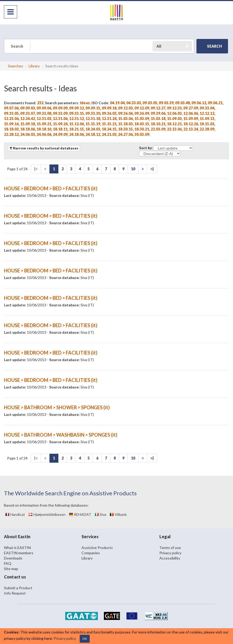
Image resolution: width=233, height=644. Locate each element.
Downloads (13, 558)
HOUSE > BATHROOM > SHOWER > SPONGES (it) (57, 407)
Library (34, 66)
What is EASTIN (17, 548)
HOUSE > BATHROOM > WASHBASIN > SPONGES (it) (61, 435)
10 (133, 169)
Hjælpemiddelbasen (47, 514)
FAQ (8, 563)
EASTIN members (19, 553)
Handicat (15, 514)
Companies (91, 553)
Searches (16, 66)
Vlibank (118, 514)
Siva (100, 514)
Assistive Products (97, 548)
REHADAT (80, 514)
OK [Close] (85, 639)
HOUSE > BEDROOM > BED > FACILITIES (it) (51, 188)
